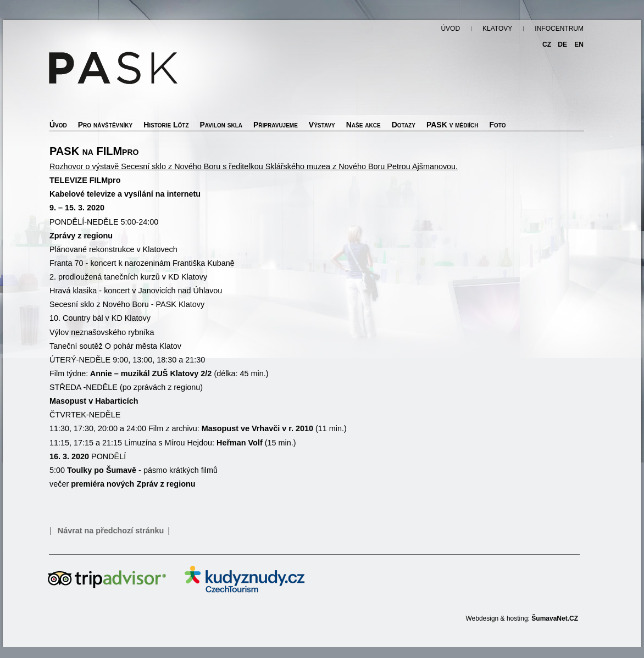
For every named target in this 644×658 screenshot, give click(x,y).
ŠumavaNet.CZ (555, 618)
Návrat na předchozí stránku (111, 531)
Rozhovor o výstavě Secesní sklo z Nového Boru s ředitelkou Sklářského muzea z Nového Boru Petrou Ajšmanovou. (254, 166)
